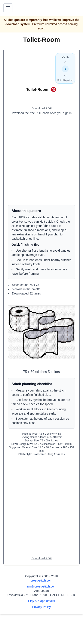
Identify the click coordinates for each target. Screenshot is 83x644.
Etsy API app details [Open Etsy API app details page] (42, 601)
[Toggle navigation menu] (8, 8)
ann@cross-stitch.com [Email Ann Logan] (42, 586)
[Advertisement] (41, 160)
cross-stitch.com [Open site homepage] (41, 580)
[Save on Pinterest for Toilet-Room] (53, 90)
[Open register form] (41, 109)
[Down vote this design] (65, 76)
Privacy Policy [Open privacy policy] (41, 607)
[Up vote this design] (65, 62)
